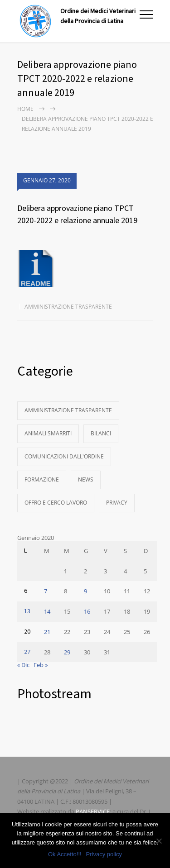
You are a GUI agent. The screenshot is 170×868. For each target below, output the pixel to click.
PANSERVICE (93, 811)
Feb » (41, 665)
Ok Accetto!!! (65, 854)
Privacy (117, 503)
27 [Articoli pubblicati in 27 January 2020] (27, 652)
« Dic (23, 665)
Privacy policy (104, 854)
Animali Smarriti (48, 433)
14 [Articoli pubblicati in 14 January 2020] (47, 611)
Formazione (42, 479)
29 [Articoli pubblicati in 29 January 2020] (67, 652)
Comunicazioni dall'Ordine (64, 456)
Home (25, 109)
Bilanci (101, 433)
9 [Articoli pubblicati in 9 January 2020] (85, 591)
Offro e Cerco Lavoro (56, 503)
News (86, 479)
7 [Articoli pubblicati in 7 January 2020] (46, 591)
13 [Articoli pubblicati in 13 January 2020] (27, 611)
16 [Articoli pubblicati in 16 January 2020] (87, 611)
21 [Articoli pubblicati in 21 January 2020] (47, 632)
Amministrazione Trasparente (68, 307)
